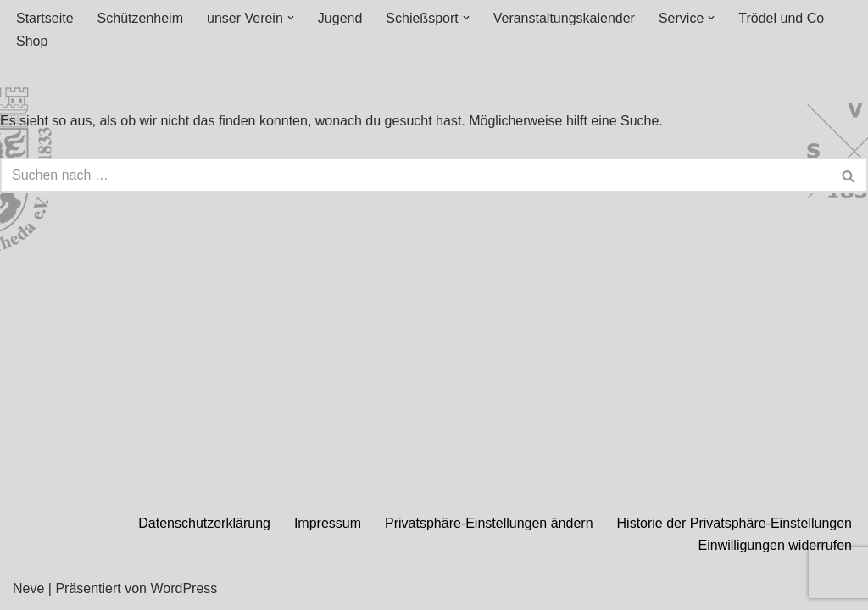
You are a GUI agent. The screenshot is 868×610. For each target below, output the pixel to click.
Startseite (45, 18)
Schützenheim (140, 18)
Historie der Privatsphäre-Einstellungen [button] (734, 523)
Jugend (340, 18)
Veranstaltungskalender (564, 18)
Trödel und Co (781, 18)
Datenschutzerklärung (204, 523)
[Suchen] (415, 175)
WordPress (184, 588)
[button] (291, 18)
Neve (28, 588)
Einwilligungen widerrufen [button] (775, 545)
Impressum (328, 523)
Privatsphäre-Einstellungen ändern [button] (489, 523)
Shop (32, 41)
